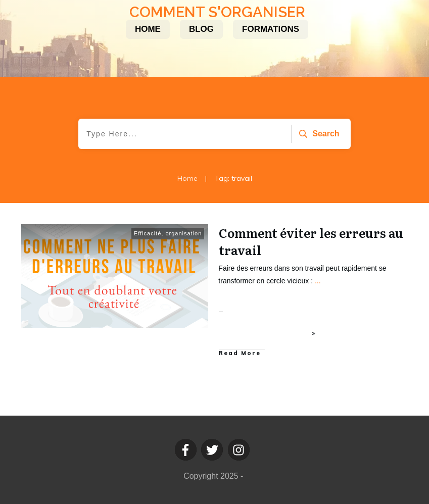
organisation (183, 233)
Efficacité (148, 233)
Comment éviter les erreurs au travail (311, 241)
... (318, 281)
